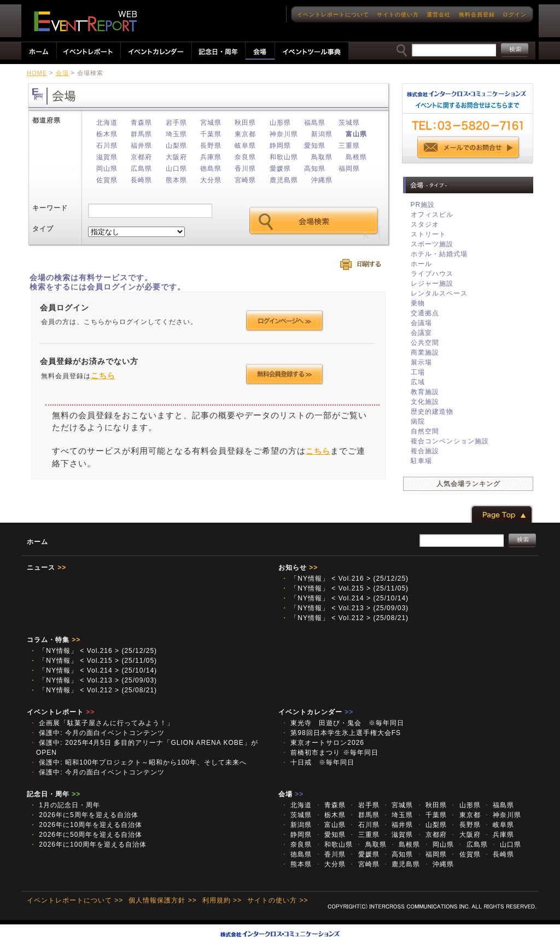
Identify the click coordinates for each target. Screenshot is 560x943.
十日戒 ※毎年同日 (318, 762)
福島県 (315, 123)
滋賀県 (107, 157)
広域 (418, 382)
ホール (421, 264)
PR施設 (423, 205)
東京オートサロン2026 (323, 743)
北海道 (107, 123)
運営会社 (439, 15)
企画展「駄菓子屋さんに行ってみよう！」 (102, 723)
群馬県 (141, 134)
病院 (418, 421)
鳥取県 (322, 157)
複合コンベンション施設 (450, 441)
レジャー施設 (432, 284)
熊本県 (176, 180)
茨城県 (349, 123)
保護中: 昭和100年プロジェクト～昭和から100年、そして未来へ (138, 762)
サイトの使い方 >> (278, 900)
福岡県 (349, 169)
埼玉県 (176, 134)
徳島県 (211, 169)
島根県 (356, 157)
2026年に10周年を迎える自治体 (86, 825)
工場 (418, 372)
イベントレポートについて (333, 15)
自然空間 (425, 431)
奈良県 (245, 157)
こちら (103, 375)
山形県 (280, 123)
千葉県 (211, 134)
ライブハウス (432, 274)
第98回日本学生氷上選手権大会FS (341, 733)
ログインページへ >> (285, 321)
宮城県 (211, 123)
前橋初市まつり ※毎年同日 (330, 753)
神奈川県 (284, 134)
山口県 (176, 169)
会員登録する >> (285, 374)
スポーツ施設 (432, 244)
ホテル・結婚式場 (439, 254)
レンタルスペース (439, 293)
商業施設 (425, 352)
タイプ (43, 229)
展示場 (421, 362)
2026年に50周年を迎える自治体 (86, 835)
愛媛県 (280, 169)
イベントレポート (61, 712)
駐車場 (421, 461)
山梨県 (176, 146)
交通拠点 (425, 313)
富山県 (356, 134)
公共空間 (425, 343)
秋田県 (245, 123)
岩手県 (176, 123)
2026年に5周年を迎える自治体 (84, 815)
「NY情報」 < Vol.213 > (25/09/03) (345, 608)
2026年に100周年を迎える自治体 (88, 844)
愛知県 (315, 146)
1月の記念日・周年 (65, 805)
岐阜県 (245, 146)
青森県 (141, 123)
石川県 (107, 146)
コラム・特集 (54, 640)
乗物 (418, 303)
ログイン (515, 15)
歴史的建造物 (432, 412)
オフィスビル (432, 215)
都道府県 (46, 120)
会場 (62, 73)
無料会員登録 (477, 15)
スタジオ (425, 224)
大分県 (211, 180)
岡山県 (107, 169)
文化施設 (425, 402)
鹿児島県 (284, 180)
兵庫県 (211, 157)
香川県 (245, 169)
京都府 (141, 157)
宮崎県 (245, 180)
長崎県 (141, 180)
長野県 (211, 146)
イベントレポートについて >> (75, 900)
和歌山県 (284, 157)
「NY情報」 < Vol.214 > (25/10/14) (345, 598)
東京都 (245, 134)
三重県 (349, 146)
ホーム (37, 542)
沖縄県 (322, 180)
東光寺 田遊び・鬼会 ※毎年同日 (343, 723)
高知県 (315, 169)
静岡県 (280, 146)
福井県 (141, 146)
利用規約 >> (222, 900)
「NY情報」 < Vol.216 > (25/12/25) (345, 578)
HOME (37, 73)
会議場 (421, 323)
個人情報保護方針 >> (162, 900)
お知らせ (298, 568)
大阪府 (176, 157)
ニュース (46, 568)
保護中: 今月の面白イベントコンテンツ (97, 733)
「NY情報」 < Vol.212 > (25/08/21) (345, 618)
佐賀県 (107, 180)
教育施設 (425, 392)
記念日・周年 (54, 794)
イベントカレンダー (316, 712)
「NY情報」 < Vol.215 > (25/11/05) (345, 588)
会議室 (421, 333)
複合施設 (425, 451)
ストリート (428, 234)
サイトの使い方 (398, 15)
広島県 (141, 169)
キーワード (50, 208)
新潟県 (322, 134)
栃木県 (107, 134)
